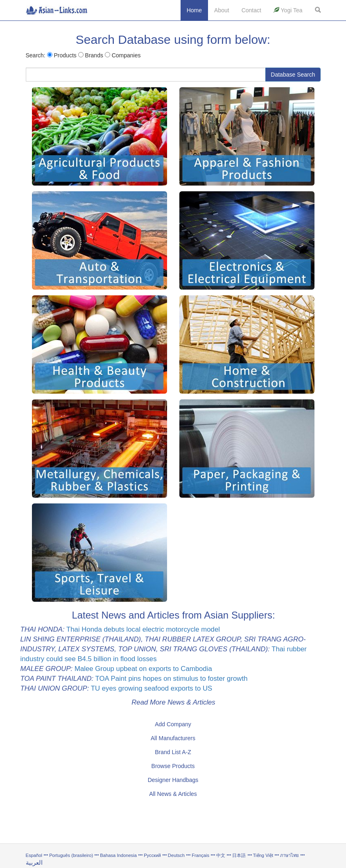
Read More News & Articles (173, 702)
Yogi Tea (288, 10)
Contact (251, 10)
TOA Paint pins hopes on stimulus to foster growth (172, 679)
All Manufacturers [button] (173, 738)
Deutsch (176, 855)
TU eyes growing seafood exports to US (152, 688)
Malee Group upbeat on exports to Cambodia (143, 669)
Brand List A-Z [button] (173, 752)
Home (194, 10)
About (222, 10)
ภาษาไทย (290, 855)
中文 (221, 855)
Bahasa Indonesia (118, 855)
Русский (152, 855)
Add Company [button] (173, 724)
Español (34, 855)
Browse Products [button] (173, 766)
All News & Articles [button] (173, 794)
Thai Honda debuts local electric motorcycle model (143, 629)
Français (200, 855)
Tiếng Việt (263, 855)
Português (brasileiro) (71, 855)
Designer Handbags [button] (173, 780)
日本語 (239, 855)
